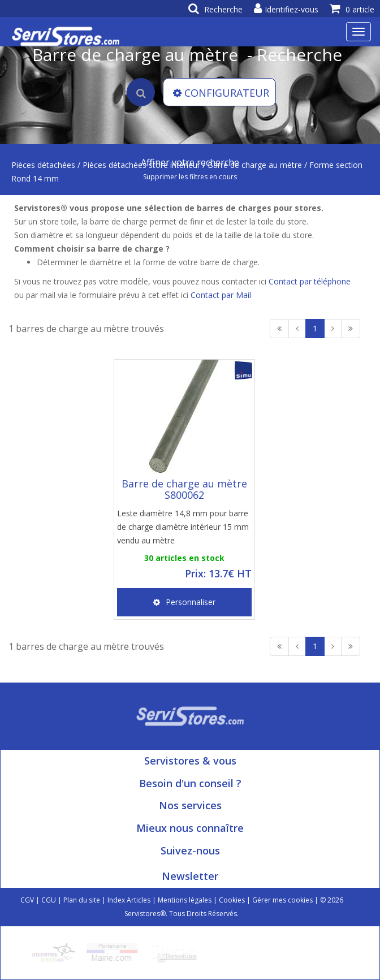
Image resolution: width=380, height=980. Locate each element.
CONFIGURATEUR (221, 93)
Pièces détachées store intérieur (141, 165)
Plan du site (82, 900)
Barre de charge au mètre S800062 (184, 489)
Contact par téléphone (310, 281)
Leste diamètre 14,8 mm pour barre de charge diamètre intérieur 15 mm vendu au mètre (183, 527)
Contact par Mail (221, 295)
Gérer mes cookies (282, 900)
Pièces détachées (43, 165)
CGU (49, 900)
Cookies (232, 900)
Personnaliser (184, 602)
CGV (27, 900)
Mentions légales (185, 900)
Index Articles (129, 900)
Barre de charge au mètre (255, 165)
